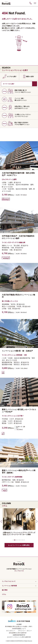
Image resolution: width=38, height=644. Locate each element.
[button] (1, 521)
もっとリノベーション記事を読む (19, 545)
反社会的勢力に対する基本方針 (18, 633)
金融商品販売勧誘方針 (19, 635)
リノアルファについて (9, 581)
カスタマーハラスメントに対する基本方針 (19, 637)
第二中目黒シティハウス (10, 301)
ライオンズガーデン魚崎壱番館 (12, 477)
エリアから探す (12, 76)
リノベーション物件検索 (9, 586)
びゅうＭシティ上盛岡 (9, 179)
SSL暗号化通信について (19, 629)
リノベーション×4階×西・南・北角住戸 (17, 351)
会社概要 (19, 624)
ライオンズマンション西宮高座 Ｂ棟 (14, 355)
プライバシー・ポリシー (25, 631)
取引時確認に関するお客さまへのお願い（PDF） (19, 626)
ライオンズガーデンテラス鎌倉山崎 (14, 242)
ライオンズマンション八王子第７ (13, 416)
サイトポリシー (11, 631)
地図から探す (30, 76)
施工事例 (5, 590)
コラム (4, 594)
